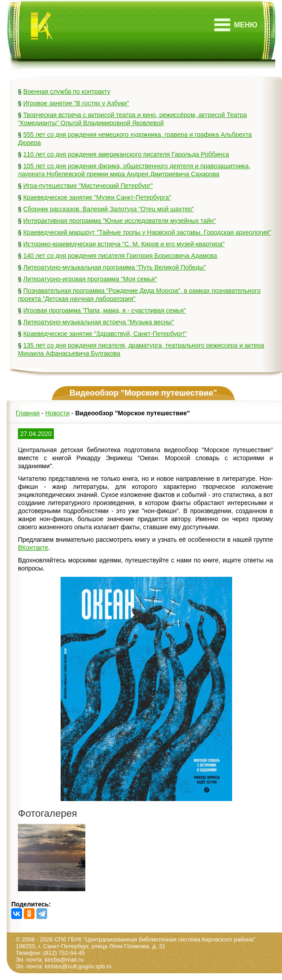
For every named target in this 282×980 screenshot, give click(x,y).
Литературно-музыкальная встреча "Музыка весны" (99, 322)
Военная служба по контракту (67, 91)
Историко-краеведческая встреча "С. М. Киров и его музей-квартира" (124, 244)
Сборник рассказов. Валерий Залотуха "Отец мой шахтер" (109, 209)
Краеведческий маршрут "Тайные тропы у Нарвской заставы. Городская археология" (147, 232)
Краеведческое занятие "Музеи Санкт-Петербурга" (97, 197)
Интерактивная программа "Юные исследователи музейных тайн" (120, 221)
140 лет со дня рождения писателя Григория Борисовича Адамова (120, 256)
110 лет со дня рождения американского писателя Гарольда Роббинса (126, 154)
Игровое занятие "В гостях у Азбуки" (76, 103)
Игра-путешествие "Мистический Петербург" (88, 186)
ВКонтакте (33, 548)
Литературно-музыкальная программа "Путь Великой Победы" (115, 267)
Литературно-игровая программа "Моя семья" (90, 279)
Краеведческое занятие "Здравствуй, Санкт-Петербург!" (105, 334)
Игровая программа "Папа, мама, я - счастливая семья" (105, 310)
